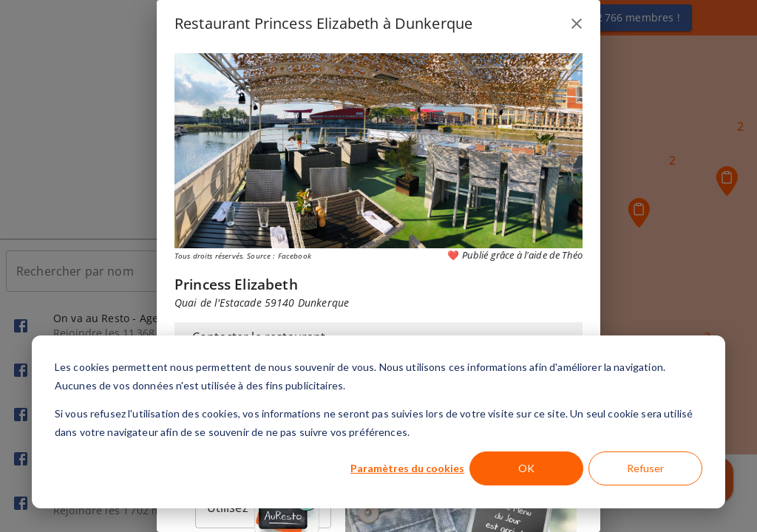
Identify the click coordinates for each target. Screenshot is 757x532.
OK (526, 468)
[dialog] (378, 422)
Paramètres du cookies (407, 468)
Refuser (645, 468)
